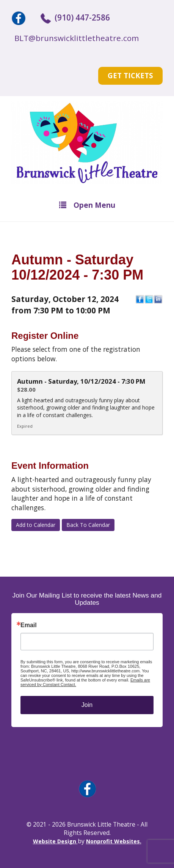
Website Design (55, 841)
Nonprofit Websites (113, 841)
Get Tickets (130, 75)
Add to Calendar (36, 525)
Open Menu (87, 205)
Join (87, 705)
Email (29, 625)
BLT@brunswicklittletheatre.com (77, 38)
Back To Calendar (88, 525)
